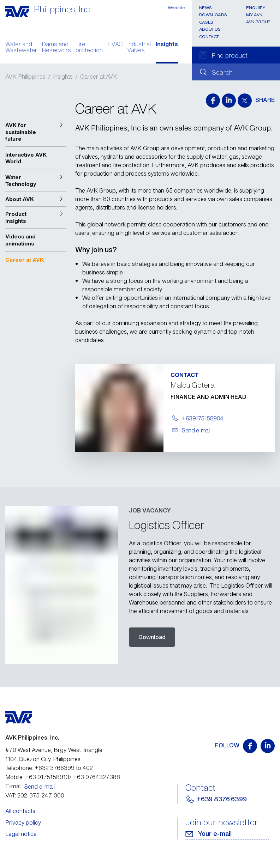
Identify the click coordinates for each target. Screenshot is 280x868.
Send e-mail (40, 787)
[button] (36, 132)
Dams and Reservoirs (56, 48)
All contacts (20, 811)
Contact (209, 37)
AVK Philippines (25, 77)
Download (152, 637)
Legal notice (21, 834)
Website (176, 8)
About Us (210, 29)
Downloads (213, 15)
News (205, 8)
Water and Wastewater (21, 48)
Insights (167, 45)
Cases (206, 22)
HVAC (115, 45)
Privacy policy (23, 823)
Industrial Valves (139, 48)
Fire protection (89, 48)
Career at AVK (99, 77)
